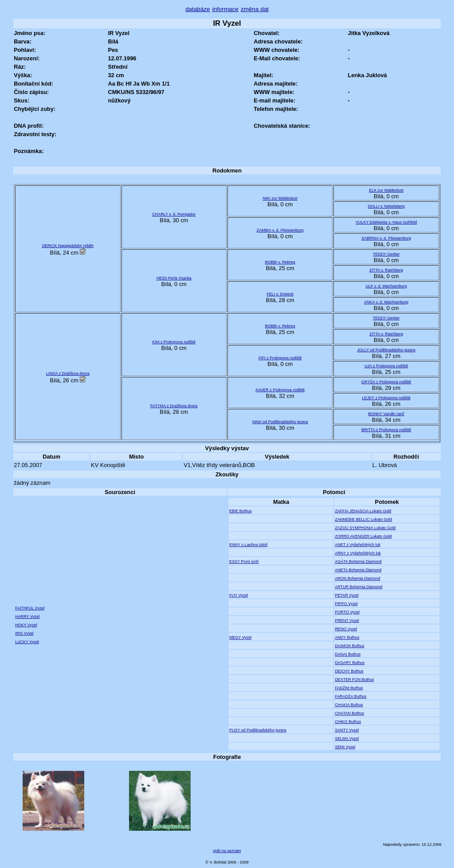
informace (225, 9)
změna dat (255, 9)
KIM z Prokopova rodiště (174, 342)
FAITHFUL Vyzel (30, 608)
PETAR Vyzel (346, 595)
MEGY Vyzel (240, 637)
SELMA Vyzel (347, 738)
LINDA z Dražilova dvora (68, 373)
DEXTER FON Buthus (354, 679)
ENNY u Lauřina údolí (248, 545)
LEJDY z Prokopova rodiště (386, 398)
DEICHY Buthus (349, 671)
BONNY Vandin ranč (386, 414)
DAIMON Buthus (349, 646)
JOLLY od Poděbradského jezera (386, 350)
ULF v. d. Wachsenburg (386, 286)
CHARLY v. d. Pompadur (174, 214)
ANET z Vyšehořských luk (358, 545)
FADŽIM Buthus (349, 688)
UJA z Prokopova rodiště (386, 366)
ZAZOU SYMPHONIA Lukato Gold (365, 528)
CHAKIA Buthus (349, 705)
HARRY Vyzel (27, 617)
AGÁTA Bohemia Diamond (358, 562)
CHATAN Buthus (349, 713)
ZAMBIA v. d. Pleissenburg (280, 230)
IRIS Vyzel (24, 633)
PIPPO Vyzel (346, 604)
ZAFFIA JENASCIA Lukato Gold (363, 511)
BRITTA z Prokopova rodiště (386, 430)
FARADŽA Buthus (350, 696)
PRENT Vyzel (347, 621)
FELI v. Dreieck (280, 294)
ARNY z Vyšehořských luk (358, 553)
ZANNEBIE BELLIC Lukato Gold (363, 519)
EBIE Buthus (241, 511)
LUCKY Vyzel (27, 642)
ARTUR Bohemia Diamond (358, 587)
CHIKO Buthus (348, 722)
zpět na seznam (227, 851)
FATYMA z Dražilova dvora (174, 406)
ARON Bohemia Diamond (357, 578)
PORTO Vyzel (347, 612)
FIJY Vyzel (239, 595)
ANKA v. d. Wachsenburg (386, 302)
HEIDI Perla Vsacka (174, 278)
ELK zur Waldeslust (386, 190)
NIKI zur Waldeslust (280, 198)
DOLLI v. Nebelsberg (386, 206)
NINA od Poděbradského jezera (280, 422)
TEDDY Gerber (386, 254)
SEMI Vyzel (345, 747)
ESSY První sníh (244, 562)
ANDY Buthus (347, 637)
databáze (198, 9)
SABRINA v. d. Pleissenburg (386, 238)
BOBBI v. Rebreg (280, 262)
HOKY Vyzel (26, 625)
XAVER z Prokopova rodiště (280, 390)
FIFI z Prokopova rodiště (280, 358)
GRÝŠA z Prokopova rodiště (386, 382)
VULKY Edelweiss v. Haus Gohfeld (386, 222)
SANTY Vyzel (347, 730)
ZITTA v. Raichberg (386, 270)
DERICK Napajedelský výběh (68, 246)
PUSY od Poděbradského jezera (258, 730)
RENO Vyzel (346, 629)
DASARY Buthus (350, 663)
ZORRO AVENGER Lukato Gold (363, 536)
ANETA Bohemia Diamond (358, 570)
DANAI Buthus (348, 654)
